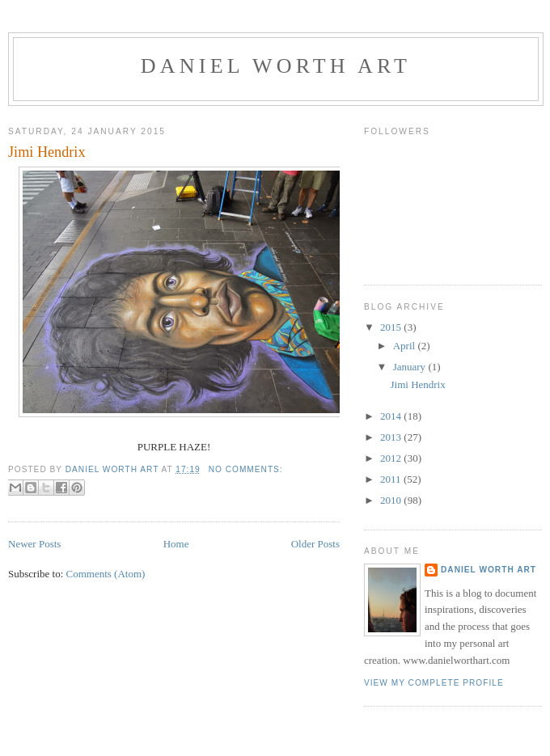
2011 (392, 479)
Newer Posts (34, 544)
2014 (392, 416)
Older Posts (315, 544)
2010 (392, 500)
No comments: (246, 469)
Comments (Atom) (106, 574)
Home (176, 544)
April (406, 346)
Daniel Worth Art (276, 66)
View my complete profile (434, 683)
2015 (392, 327)
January (411, 367)
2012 (392, 458)
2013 (392, 437)
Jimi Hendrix (47, 152)
